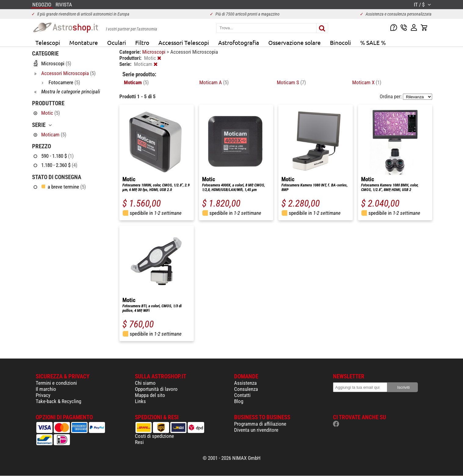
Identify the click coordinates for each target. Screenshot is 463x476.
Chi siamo (145, 383)
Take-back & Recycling (58, 401)
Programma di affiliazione (260, 424)
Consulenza (246, 389)
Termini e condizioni (56, 383)
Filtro (142, 42)
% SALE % (373, 42)
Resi (139, 442)
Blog (239, 401)
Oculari (117, 42)
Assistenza (245, 383)
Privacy (43, 395)
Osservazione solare (295, 42)
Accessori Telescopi (184, 42)
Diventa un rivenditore (256, 430)
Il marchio (46, 389)
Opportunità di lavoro (156, 389)
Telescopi (48, 42)
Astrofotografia (239, 42)
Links (140, 401)
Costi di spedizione (154, 436)
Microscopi (154, 52)
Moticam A (214, 82)
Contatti (242, 395)
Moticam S (291, 82)
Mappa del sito (150, 395)
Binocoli (340, 42)
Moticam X (367, 82)
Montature (84, 42)
